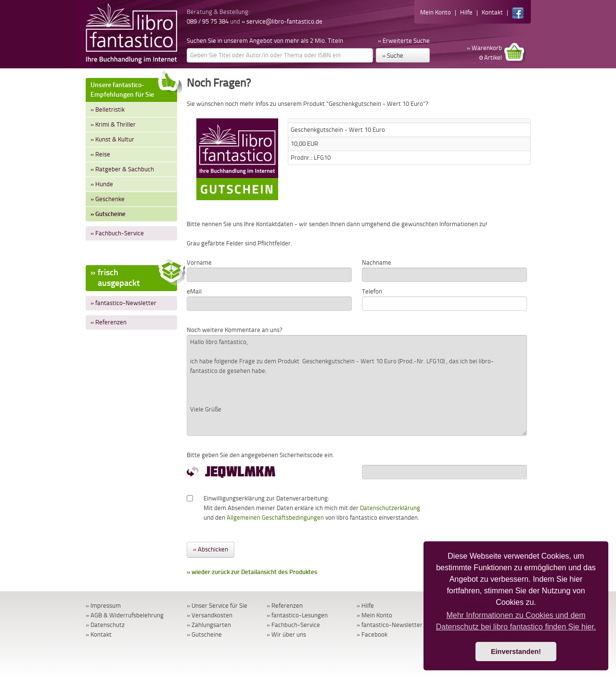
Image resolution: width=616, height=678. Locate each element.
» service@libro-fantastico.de (282, 21)
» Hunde (102, 184)
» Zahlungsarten (209, 625)
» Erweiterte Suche (404, 41)
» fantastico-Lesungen (297, 615)
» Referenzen (109, 322)
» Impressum (103, 606)
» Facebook (372, 634)
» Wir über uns (286, 634)
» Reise (100, 154)
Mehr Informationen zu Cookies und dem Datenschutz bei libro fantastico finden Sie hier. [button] (516, 621)
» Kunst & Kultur (112, 139)
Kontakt (492, 12)
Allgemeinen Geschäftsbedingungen (275, 518)
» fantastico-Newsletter (123, 303)
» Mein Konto (374, 615)
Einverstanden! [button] (516, 652)
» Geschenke (108, 199)
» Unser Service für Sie (217, 606)
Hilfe (466, 12)
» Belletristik (108, 109)
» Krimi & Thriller (113, 124)
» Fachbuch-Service (117, 233)
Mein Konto (436, 12)
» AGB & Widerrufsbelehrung (125, 615)
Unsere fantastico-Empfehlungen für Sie (134, 88)
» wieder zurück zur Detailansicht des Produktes (252, 572)
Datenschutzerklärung (390, 508)
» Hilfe (365, 606)
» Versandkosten (210, 615)
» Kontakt (99, 634)
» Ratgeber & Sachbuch (122, 169)
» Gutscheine (108, 214)
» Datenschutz (105, 625)
